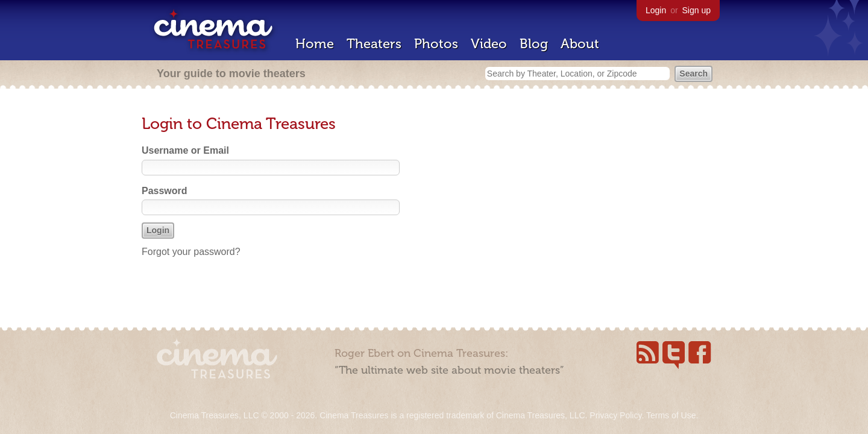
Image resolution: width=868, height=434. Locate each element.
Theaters (374, 44)
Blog (534, 44)
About (580, 44)
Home (315, 44)
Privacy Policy (615, 415)
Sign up (697, 10)
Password (165, 191)
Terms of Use (671, 415)
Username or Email (185, 150)
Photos (436, 44)
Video (489, 44)
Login (656, 10)
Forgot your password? (191, 252)
